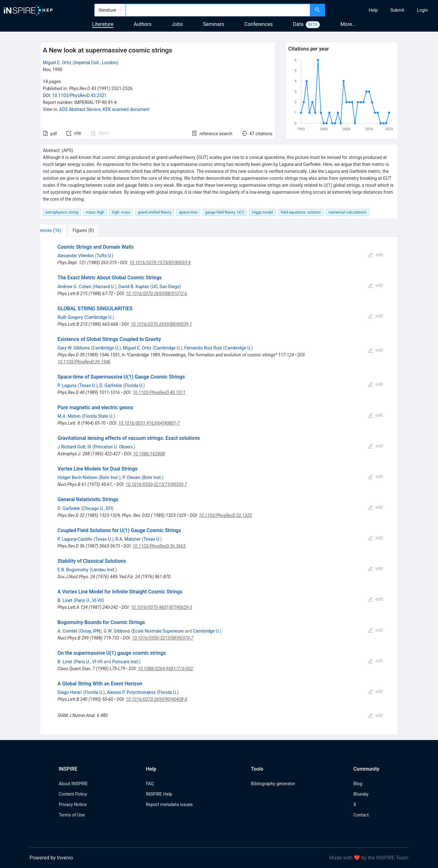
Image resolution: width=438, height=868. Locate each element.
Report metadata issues (169, 804)
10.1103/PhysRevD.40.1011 (159, 392)
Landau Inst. (103, 570)
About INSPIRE (73, 784)
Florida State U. (98, 416)
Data (298, 24)
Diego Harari (70, 692)
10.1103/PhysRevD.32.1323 (225, 515)
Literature (103, 24)
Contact (361, 815)
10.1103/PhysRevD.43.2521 (79, 95)
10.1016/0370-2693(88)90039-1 (161, 324)
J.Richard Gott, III (74, 447)
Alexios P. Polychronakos (131, 692)
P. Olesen (132, 477)
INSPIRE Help (159, 794)
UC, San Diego (166, 287)
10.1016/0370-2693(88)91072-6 (156, 294)
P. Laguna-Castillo (75, 539)
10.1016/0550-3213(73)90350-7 (156, 484)
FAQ (150, 784)
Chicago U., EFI (97, 508)
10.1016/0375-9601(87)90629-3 (161, 607)
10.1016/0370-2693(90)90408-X (156, 699)
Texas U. (88, 385)
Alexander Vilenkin (76, 256)
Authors (142, 24)
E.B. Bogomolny (73, 570)
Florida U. (134, 385)
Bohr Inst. (110, 477)
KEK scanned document (126, 109)
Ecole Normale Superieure (158, 631)
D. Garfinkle (111, 385)
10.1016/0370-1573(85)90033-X (160, 263)
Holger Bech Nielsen (77, 477)
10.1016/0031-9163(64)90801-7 (149, 423)
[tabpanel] (219, 486)
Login (422, 10)
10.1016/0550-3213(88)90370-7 (163, 638)
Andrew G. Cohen (74, 287)
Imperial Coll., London (96, 63)
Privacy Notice (73, 804)
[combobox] (218, 10)
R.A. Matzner (128, 539)
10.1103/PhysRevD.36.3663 (159, 546)
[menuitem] (373, 10)
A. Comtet (67, 631)
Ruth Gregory (70, 317)
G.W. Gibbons (117, 631)
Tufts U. (104, 256)
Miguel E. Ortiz (57, 63)
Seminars (214, 24)
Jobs (177, 24)
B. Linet (65, 600)
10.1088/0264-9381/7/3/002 (165, 669)
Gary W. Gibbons (74, 348)
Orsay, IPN (90, 631)
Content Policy (73, 794)
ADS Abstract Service (80, 109)
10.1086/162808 (149, 454)
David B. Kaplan (134, 287)
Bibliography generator (273, 784)
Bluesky (361, 794)
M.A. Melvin (69, 416)
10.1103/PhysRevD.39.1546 (84, 362)
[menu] (382, 10)
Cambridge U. (99, 317)
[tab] (61, 230)
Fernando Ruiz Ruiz (203, 348)
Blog (358, 784)
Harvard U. (105, 287)
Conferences (259, 24)
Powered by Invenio (51, 858)
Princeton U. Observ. (114, 447)
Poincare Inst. (126, 662)
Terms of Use (72, 815)
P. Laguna (67, 385)
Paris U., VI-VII (89, 600)
